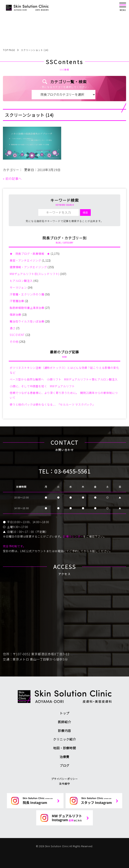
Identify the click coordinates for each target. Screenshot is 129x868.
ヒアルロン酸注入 (21, 281)
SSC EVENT (17, 335)
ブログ (64, 765)
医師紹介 (64, 722)
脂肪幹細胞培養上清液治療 (27, 308)
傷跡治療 (15, 315)
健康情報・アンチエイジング (28, 267)
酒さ (13, 328)
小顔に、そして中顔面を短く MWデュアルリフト (42, 386)
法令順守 (64, 784)
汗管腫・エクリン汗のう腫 (27, 294)
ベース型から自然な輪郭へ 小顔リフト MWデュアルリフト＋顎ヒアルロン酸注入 (64, 379)
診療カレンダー (73, 536)
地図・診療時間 (64, 748)
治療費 (64, 757)
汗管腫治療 (17, 301)
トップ (64, 713)
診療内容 (64, 731)
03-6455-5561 (72, 471)
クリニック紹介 (64, 739)
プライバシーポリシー (64, 779)
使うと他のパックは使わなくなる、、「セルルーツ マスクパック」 (52, 404)
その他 (14, 342)
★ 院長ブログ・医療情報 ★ (30, 254)
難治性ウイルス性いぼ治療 (27, 321)
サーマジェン (18, 287)
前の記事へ (14, 178)
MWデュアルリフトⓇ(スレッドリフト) (34, 274)
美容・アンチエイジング (25, 260)
